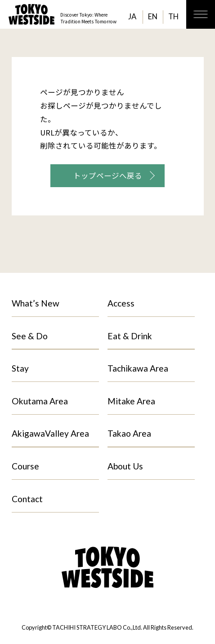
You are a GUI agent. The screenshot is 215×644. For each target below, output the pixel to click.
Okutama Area (40, 401)
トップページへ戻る (108, 175)
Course (25, 466)
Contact (27, 499)
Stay (20, 368)
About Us (125, 466)
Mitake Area (131, 401)
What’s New (36, 303)
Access (121, 303)
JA (132, 17)
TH (173, 17)
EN (153, 17)
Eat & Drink (130, 336)
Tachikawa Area (138, 368)
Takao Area (129, 433)
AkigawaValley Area (50, 433)
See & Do (30, 336)
